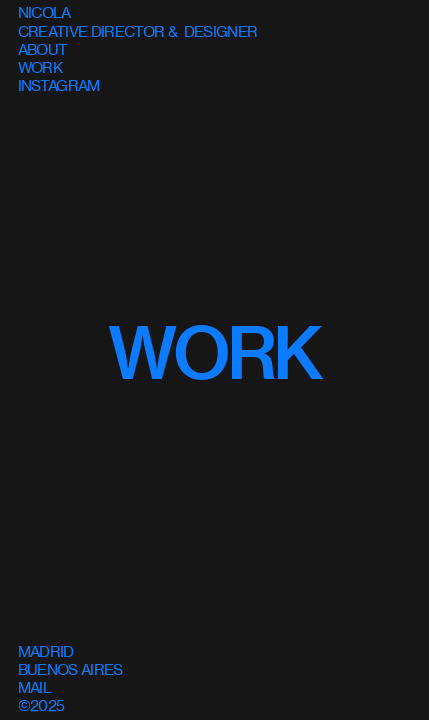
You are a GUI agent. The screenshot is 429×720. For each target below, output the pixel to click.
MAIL (34, 687)
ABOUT (43, 49)
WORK (214, 353)
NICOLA (44, 12)
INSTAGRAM (59, 85)
